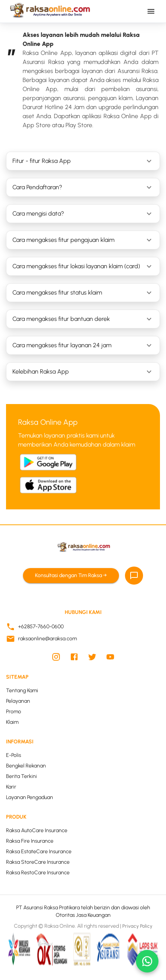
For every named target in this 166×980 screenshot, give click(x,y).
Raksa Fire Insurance (30, 841)
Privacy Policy (137, 926)
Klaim (12, 722)
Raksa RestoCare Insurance (38, 873)
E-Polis (14, 755)
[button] (83, 161)
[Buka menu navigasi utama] (151, 11)
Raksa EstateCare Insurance (39, 852)
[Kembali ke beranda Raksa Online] (49, 11)
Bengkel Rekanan (26, 766)
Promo (14, 712)
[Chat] (134, 576)
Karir (11, 787)
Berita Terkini (21, 776)
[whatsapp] (147, 961)
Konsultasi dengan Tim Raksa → (71, 576)
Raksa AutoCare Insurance (37, 830)
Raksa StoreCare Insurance (38, 862)
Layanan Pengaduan (30, 797)
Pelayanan (18, 701)
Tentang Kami (22, 691)
